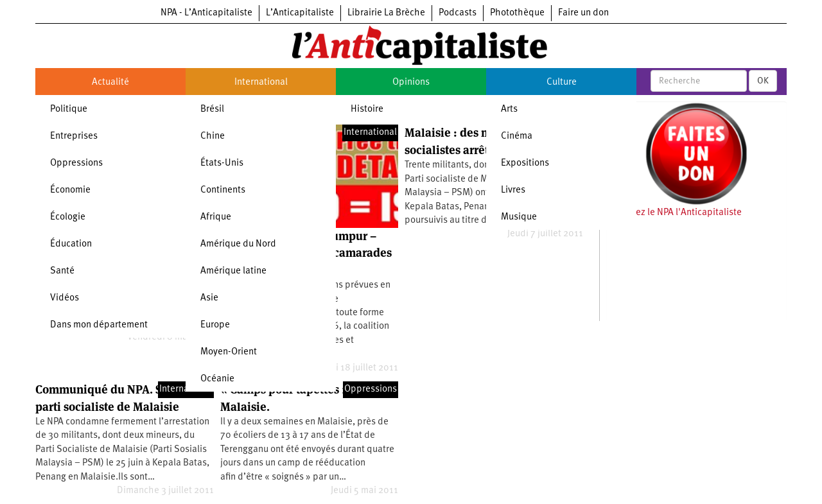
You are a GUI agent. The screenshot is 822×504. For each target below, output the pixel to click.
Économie (70, 190)
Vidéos (65, 298)
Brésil (212, 109)
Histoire (367, 109)
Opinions (411, 83)
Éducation (71, 244)
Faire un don (583, 13)
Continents (223, 190)
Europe (215, 325)
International (261, 83)
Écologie (68, 217)
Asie (209, 298)
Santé (62, 271)
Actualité (110, 83)
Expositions (525, 163)
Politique (69, 109)
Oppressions (76, 163)
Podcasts (458, 13)
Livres (513, 190)
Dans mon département (99, 325)
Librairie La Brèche (386, 13)
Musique (519, 217)
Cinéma (517, 136)
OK (763, 81)
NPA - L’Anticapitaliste (206, 13)
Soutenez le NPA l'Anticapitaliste (674, 213)
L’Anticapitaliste (300, 13)
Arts (509, 109)
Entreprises (74, 136)
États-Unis (222, 163)
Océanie (217, 379)
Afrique (216, 217)
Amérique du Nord (238, 244)
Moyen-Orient (229, 352)
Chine (213, 136)
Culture (562, 83)
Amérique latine (233, 271)
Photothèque (517, 13)
